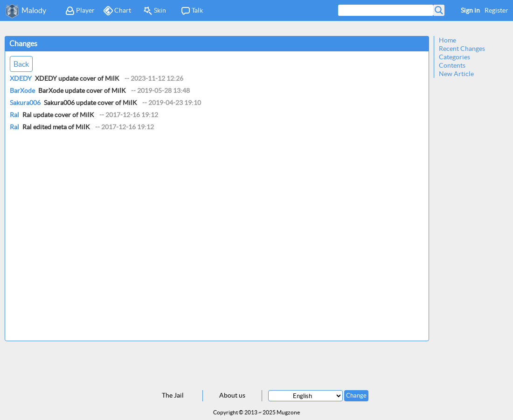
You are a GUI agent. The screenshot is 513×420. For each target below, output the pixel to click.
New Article (456, 74)
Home (447, 40)
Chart (117, 11)
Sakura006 (25, 103)
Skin (155, 11)
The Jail (173, 395)
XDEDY (21, 78)
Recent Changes (462, 49)
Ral (14, 115)
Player (80, 11)
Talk (192, 11)
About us (232, 395)
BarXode (22, 91)
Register (496, 10)
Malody (34, 10)
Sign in (470, 10)
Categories (454, 57)
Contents (452, 65)
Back (21, 64)
